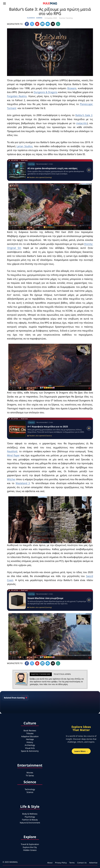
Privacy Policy (61, 863)
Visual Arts (30, 748)
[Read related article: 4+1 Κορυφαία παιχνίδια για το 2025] (50, 428)
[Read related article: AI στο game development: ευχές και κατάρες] (50, 170)
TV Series (30, 776)
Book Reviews (30, 730)
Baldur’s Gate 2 (84, 115)
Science (30, 792)
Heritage (30, 739)
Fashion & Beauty (30, 820)
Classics (31, 18)
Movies (30, 773)
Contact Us (82, 863)
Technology (30, 789)
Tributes (30, 733)
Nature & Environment (30, 823)
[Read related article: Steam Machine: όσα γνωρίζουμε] (50, 600)
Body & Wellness (30, 814)
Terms (72, 863)
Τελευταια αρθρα (62, 674)
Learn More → (81, 751)
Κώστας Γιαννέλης (66, 18)
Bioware (72, 88)
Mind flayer (13, 455)
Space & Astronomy (30, 751)
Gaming (39, 18)
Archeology (30, 745)
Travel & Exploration (30, 844)
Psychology (30, 817)
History (30, 742)
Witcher (11, 479)
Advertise (93, 863)
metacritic (82, 123)
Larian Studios (25, 146)
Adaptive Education (30, 736)
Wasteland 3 (43, 483)
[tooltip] (27, 24)
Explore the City (30, 847)
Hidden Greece (30, 850)
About (50, 863)
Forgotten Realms (17, 96)
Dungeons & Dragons (46, 92)
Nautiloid (12, 451)
